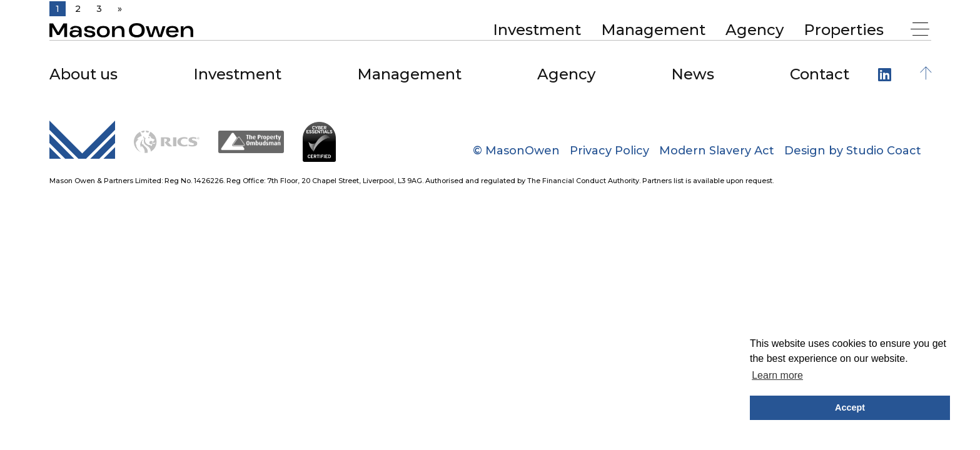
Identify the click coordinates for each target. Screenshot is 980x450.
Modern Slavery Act (717, 151)
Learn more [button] (777, 375)
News (693, 74)
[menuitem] (537, 30)
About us (83, 74)
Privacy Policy (609, 151)
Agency (755, 30)
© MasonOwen (516, 151)
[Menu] (922, 30)
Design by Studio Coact (853, 151)
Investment (537, 30)
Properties (844, 30)
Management (653, 30)
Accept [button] (850, 407)
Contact (820, 74)
